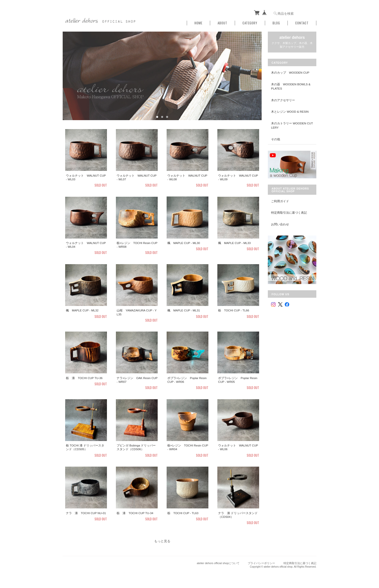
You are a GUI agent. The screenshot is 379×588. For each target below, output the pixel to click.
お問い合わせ (280, 224)
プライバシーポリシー (261, 563)
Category (250, 23)
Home (198, 23)
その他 (276, 139)
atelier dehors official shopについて (218, 563)
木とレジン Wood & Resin (290, 112)
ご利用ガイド (280, 201)
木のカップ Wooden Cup (290, 73)
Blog (276, 23)
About (222, 23)
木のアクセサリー (283, 100)
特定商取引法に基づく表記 (289, 213)
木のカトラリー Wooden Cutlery (292, 125)
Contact (302, 23)
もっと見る (162, 541)
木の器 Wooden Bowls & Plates (291, 86)
